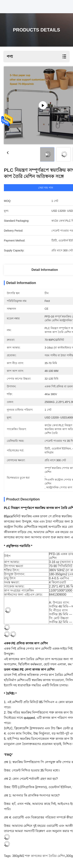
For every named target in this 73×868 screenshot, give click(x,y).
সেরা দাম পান (46, 188)
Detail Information (45, 270)
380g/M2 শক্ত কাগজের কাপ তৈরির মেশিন (39, 856)
